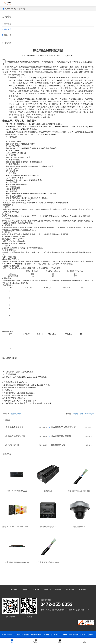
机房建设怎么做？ (59, 445)
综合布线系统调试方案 (15, 436)
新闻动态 (13, 9)
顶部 (84, 641)
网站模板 (80, 635)
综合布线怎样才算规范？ (62, 436)
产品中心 (25, 589)
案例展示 (58, 589)
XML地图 (72, 635)
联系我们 (82, 589)
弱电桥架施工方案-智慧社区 (63, 427)
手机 (60, 641)
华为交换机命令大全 (14, 427)
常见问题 (8, 35)
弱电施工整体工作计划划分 (83, 414)
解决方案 (36, 589)
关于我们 (14, 589)
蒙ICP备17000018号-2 (59, 635)
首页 (6, 9)
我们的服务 (70, 589)
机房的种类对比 (15, 414)
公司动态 (8, 24)
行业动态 (22, 9)
